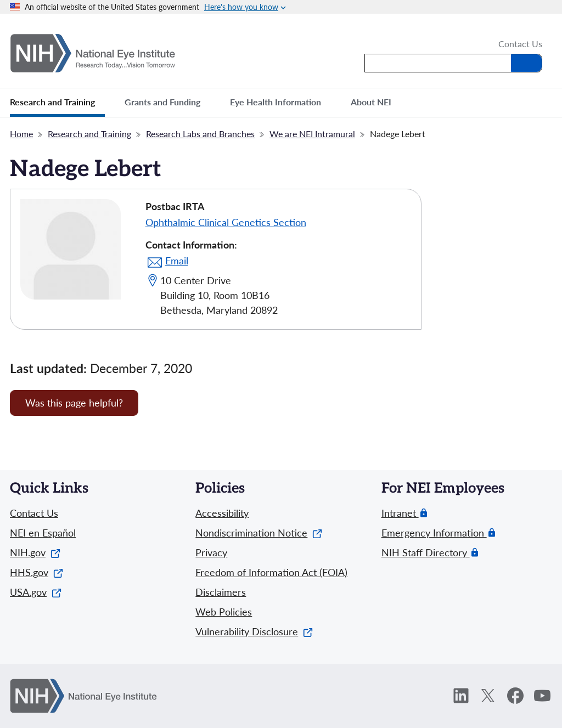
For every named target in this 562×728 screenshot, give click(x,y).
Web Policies (224, 612)
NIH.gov (35, 552)
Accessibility (222, 513)
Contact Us (520, 44)
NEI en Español (43, 533)
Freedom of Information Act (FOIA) (271, 572)
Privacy (211, 552)
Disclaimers (221, 592)
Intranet (400, 513)
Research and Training (89, 134)
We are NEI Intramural (312, 134)
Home (21, 134)
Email (177, 261)
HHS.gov (36, 572)
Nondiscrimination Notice (259, 533)
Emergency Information (434, 533)
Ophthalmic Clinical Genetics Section (226, 222)
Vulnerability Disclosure (254, 631)
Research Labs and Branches (200, 134)
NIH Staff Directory (426, 553)
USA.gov (36, 592)
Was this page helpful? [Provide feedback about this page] (74, 403)
